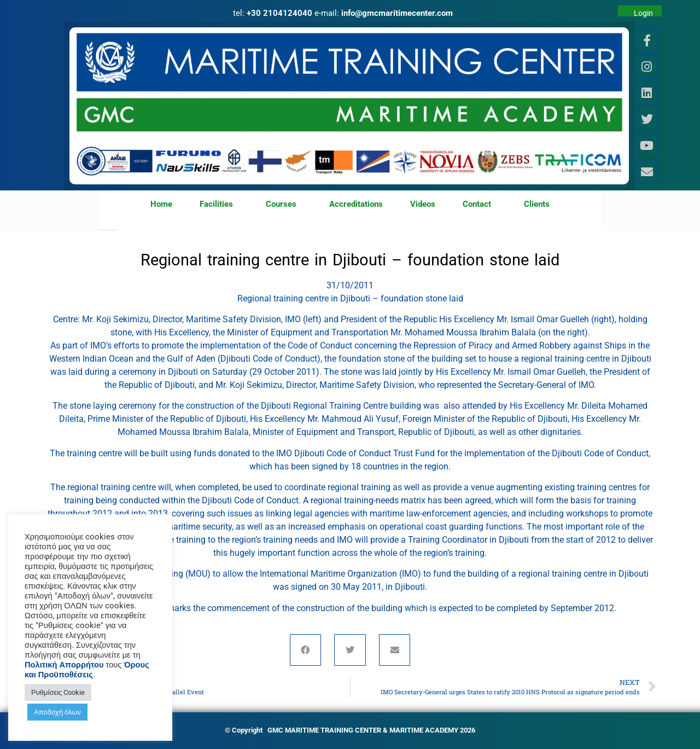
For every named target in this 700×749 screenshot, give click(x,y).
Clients (537, 204)
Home (161, 204)
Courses (284, 205)
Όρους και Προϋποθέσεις (87, 670)
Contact (480, 205)
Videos (423, 204)
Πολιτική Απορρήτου (64, 665)
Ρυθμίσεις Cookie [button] (58, 692)
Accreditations (356, 204)
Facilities (219, 205)
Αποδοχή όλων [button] (57, 712)
